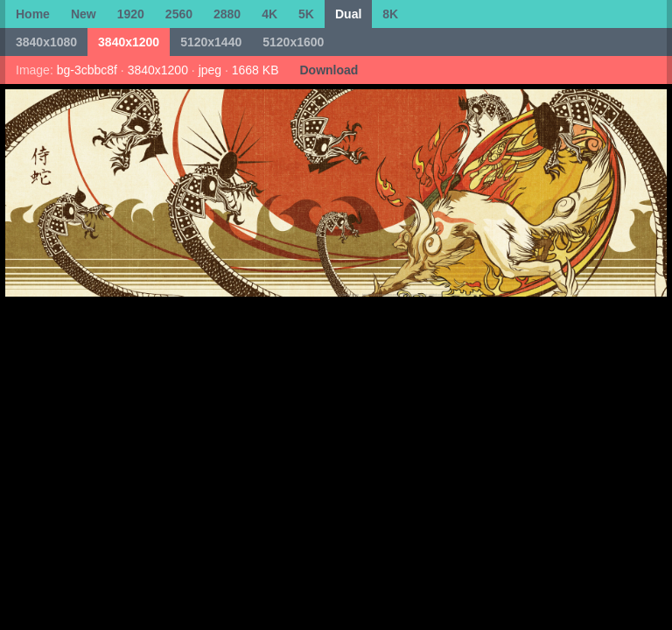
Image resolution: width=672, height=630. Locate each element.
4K (269, 14)
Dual (348, 14)
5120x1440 (211, 42)
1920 (131, 14)
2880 (227, 14)
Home (33, 14)
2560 (179, 14)
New (84, 14)
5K (306, 14)
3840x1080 (46, 42)
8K (390, 14)
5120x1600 (293, 42)
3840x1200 (129, 42)
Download (329, 70)
